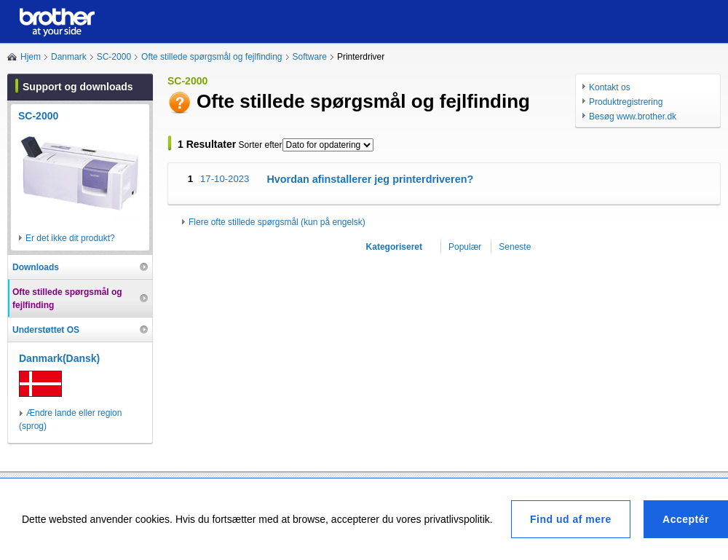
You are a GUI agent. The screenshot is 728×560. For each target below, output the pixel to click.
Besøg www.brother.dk (633, 117)
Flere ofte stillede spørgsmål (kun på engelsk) (277, 222)
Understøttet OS (46, 330)
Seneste (515, 247)
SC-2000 (114, 57)
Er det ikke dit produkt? (70, 238)
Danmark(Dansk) (59, 358)
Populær (465, 247)
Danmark (69, 57)
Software (310, 57)
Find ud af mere (571, 519)
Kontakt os (610, 87)
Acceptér (686, 519)
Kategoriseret (394, 247)
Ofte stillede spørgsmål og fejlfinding (211, 57)
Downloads (36, 267)
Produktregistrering (626, 102)
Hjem (31, 57)
